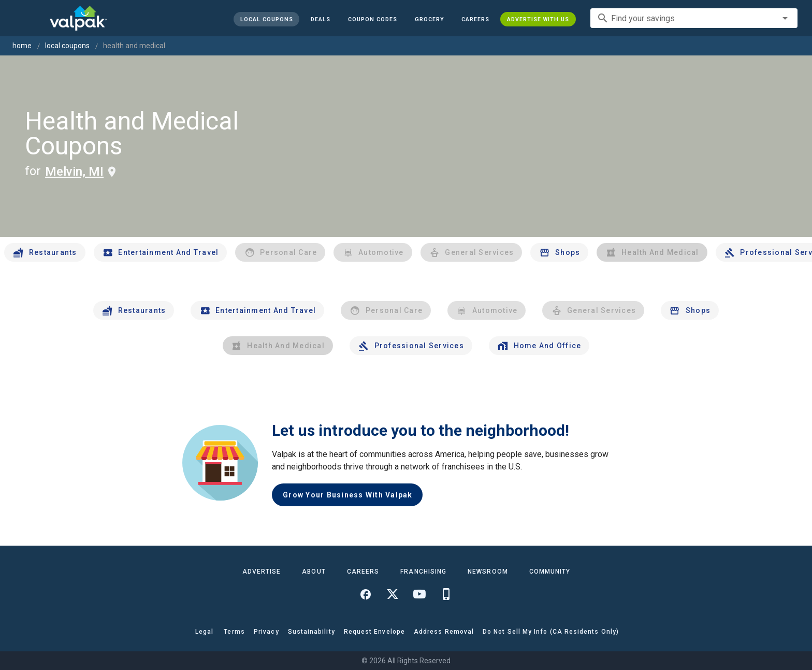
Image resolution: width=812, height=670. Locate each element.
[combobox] (694, 18)
